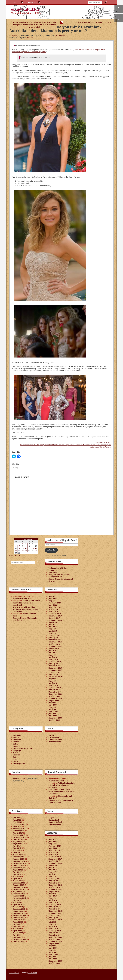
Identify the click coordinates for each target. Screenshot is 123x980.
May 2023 (52, 601)
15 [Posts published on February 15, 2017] (23, 548)
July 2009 (52, 703)
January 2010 (54, 690)
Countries (17, 742)
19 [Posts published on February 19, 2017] (36, 548)
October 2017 (54, 618)
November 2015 (55, 668)
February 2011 (55, 672)
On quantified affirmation (60, 575)
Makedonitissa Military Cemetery (58, 569)
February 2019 (55, 614)
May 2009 (52, 707)
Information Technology (23, 748)
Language (17, 750)
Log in (51, 735)
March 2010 (53, 685)
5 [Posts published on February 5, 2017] (36, 544)
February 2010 (55, 687)
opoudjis (16, 35)
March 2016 (53, 659)
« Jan (11, 555)
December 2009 (55, 692)
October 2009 (54, 696)
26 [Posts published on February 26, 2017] (36, 551)
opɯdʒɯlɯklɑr (25, 9)
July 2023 (52, 596)
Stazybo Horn (19, 618)
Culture (30, 37)
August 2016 (54, 648)
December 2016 (55, 640)
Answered (103, 443)
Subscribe (51, 550)
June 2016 (53, 653)
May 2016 (52, 655)
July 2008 (52, 714)
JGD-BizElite (32, 973)
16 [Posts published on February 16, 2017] (26, 548)
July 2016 (52, 651)
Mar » (17, 555)
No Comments (61, 35)
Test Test (17, 607)
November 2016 (55, 642)
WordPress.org (55, 742)
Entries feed (54, 737)
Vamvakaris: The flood (23, 598)
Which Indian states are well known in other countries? (26, 603)
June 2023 (53, 598)
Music (15, 753)
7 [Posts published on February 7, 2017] (19, 546)
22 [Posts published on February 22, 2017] (23, 551)
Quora (16, 761)
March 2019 (53, 611)
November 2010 (55, 677)
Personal (17, 755)
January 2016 (54, 664)
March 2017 (53, 633)
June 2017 (53, 627)
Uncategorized (19, 763)
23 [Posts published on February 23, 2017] (26, 551)
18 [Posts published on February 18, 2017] (33, 548)
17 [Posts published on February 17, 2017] (29, 548)
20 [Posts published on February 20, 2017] (16, 551)
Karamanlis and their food (25, 615)
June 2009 (53, 705)
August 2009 (54, 701)
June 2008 (53, 716)
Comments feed (55, 740)
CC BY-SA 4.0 (14, 973)
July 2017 (52, 624)
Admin (16, 737)
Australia (17, 740)
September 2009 (55, 698)
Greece (16, 746)
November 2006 (55, 718)
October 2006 (54, 720)
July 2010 (52, 679)
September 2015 (55, 670)
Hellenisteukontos (20, 779)
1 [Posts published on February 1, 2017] (23, 544)
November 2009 (55, 694)
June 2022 (53, 605)
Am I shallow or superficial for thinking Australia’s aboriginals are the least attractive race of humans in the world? (34, 25)
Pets (15, 757)
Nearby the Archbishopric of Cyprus (61, 580)
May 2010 (52, 681)
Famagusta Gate (55, 577)
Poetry (16, 759)
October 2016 (54, 644)
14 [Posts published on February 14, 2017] (19, 548)
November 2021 (55, 607)
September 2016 (55, 646)
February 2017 (55, 635)
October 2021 (54, 609)
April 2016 (53, 657)
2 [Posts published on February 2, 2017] (26, 544)
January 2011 (54, 674)
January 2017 (54, 637)
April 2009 (53, 709)
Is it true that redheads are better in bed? (93, 22)
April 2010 (53, 683)
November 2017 (55, 616)
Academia (17, 735)
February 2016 (55, 661)
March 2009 (53, 711)
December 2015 (55, 666)
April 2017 (53, 631)
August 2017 (54, 622)
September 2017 (55, 620)
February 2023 (55, 603)
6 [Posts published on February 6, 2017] (16, 546)
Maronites (53, 572)
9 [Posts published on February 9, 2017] (26, 546)
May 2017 (52, 629)
